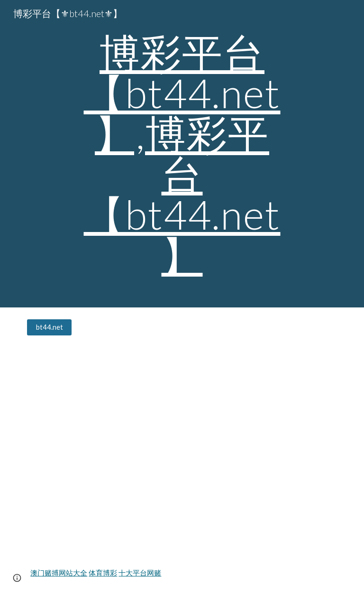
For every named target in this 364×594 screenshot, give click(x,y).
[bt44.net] (49, 327)
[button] (17, 578)
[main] (182, 154)
